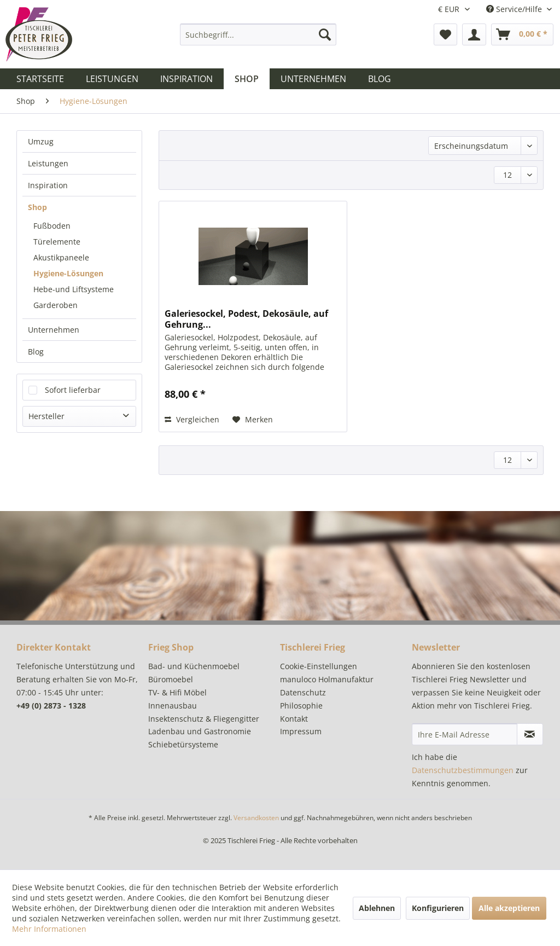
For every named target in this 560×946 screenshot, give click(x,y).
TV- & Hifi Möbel (177, 692)
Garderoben (56, 305)
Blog (36, 352)
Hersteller (46, 416)
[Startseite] (40, 79)
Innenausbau (173, 706)
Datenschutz (303, 692)
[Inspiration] (186, 79)
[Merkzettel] (445, 34)
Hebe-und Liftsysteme (74, 289)
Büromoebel (171, 679)
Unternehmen (54, 330)
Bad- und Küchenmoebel (194, 666)
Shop (37, 207)
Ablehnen (377, 908)
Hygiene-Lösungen (68, 273)
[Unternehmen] (313, 79)
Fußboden (52, 226)
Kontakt (294, 719)
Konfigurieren (438, 908)
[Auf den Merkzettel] (253, 420)
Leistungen (48, 163)
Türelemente (57, 242)
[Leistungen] (112, 79)
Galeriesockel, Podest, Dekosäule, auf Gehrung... (246, 319)
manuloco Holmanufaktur (327, 679)
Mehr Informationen (49, 929)
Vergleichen (192, 419)
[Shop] (247, 79)
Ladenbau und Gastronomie (200, 731)
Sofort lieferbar (73, 390)
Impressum (301, 731)
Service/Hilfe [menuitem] (515, 9)
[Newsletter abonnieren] (530, 734)
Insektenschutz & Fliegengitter (204, 719)
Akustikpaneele (61, 257)
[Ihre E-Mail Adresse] (465, 734)
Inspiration (48, 185)
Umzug (41, 141)
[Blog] (380, 79)
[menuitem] (258, 34)
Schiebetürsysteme (183, 744)
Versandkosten (256, 818)
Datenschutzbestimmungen (463, 770)
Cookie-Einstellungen (319, 666)
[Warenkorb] (522, 34)
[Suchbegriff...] (258, 34)
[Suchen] (325, 34)
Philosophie (301, 706)
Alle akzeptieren (509, 908)
